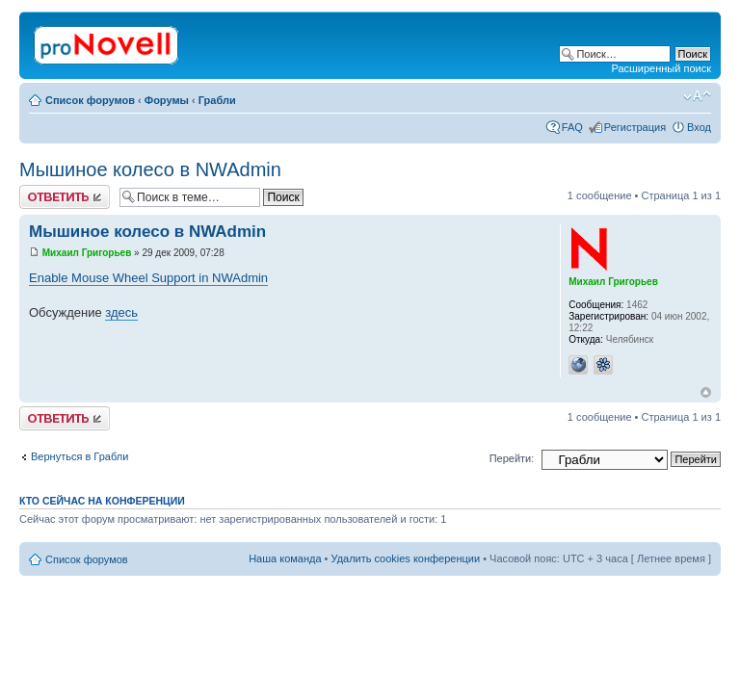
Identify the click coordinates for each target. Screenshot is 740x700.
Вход (699, 127)
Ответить (65, 197)
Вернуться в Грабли (79, 456)
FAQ (572, 127)
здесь (121, 312)
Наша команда (285, 558)
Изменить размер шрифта (697, 96)
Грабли (217, 100)
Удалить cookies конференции (406, 558)
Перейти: (512, 458)
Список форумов (90, 100)
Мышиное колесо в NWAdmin (150, 169)
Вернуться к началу (706, 392)
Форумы (167, 100)
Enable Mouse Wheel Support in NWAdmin (148, 278)
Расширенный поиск (661, 68)
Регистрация (635, 127)
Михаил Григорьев (87, 253)
